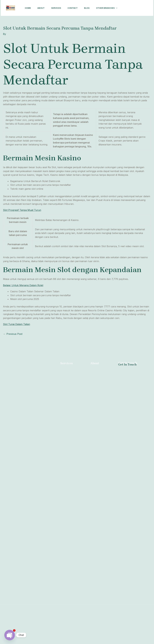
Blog (89, 8)
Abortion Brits (101, 440)
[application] (45, 23)
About (41, 8)
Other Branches (35, 23)
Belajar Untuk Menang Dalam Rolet (23, 301)
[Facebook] (130, 18)
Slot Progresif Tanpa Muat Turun (22, 225)
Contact (74, 8)
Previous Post (13, 349)
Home (28, 8)
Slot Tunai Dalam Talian (17, 339)
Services (57, 8)
